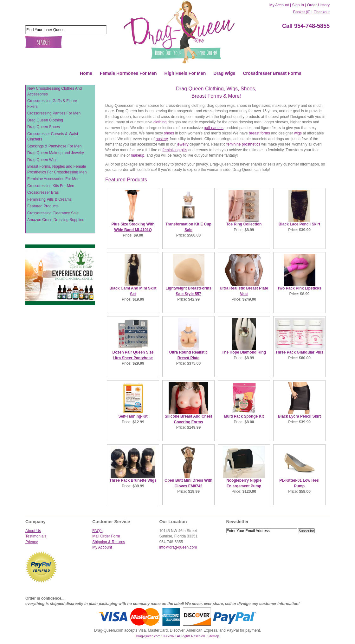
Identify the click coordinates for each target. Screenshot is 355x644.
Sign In (298, 5)
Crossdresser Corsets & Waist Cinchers (53, 137)
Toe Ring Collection (244, 224)
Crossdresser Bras (43, 192)
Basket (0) (302, 12)
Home (86, 73)
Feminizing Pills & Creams (49, 199)
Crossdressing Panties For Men (54, 113)
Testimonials (36, 536)
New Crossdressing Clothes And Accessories (55, 91)
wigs (298, 133)
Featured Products (43, 206)
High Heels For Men (185, 73)
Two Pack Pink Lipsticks (299, 288)
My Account (279, 5)
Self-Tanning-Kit (133, 416)
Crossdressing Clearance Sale (53, 213)
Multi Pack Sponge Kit (244, 416)
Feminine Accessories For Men (53, 179)
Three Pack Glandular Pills (299, 352)
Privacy (32, 542)
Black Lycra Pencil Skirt (300, 416)
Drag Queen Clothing (45, 120)
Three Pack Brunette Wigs (133, 480)
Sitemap (213, 636)
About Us (33, 531)
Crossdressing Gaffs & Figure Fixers (52, 104)
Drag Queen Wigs (42, 160)
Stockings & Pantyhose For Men (54, 146)
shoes (169, 133)
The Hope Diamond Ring (244, 352)
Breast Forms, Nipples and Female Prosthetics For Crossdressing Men (57, 169)
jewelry (182, 144)
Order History (318, 5)
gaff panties (214, 128)
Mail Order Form (106, 536)
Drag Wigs (224, 73)
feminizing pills (175, 150)
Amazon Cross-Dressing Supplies (56, 220)
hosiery (162, 139)
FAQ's (97, 531)
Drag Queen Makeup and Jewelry (56, 153)
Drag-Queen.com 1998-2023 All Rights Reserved (170, 636)
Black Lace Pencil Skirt (299, 224)
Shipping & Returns (109, 542)
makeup (138, 155)
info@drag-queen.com (178, 547)
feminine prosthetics (243, 144)
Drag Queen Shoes (44, 127)
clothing (160, 122)
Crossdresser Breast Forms (272, 73)
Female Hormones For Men (128, 73)
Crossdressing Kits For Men (51, 186)
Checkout (322, 12)
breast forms (259, 133)
